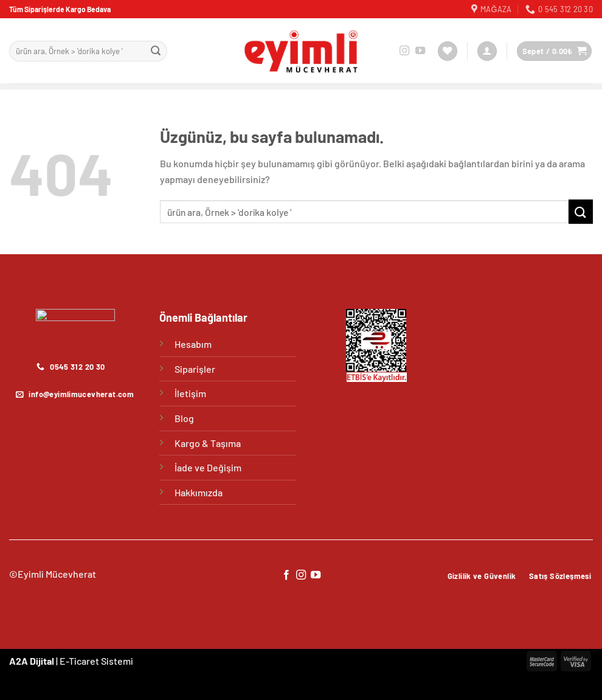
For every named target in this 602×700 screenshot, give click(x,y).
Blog (184, 418)
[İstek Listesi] (448, 51)
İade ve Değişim (208, 467)
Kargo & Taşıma (208, 443)
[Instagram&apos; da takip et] (404, 51)
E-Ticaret (79, 661)
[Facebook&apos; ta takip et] (286, 575)
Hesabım (193, 344)
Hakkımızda (199, 492)
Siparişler (195, 369)
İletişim (190, 393)
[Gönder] (156, 51)
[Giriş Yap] (487, 51)
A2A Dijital (32, 661)
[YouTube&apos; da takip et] (420, 51)
